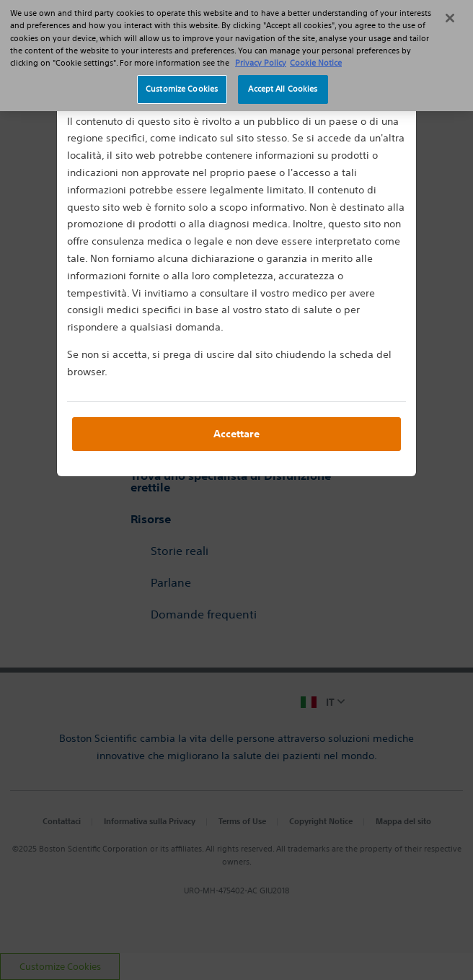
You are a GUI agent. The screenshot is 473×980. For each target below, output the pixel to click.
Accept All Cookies (283, 83)
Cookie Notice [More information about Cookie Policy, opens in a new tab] (316, 56)
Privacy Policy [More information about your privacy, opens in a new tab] (261, 56)
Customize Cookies (182, 83)
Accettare (236, 434)
